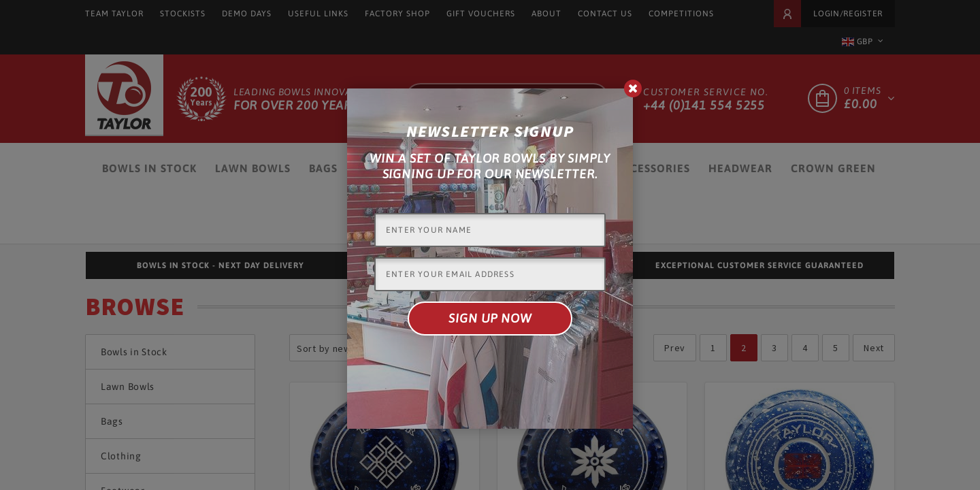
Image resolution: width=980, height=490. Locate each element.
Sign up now (490, 318)
